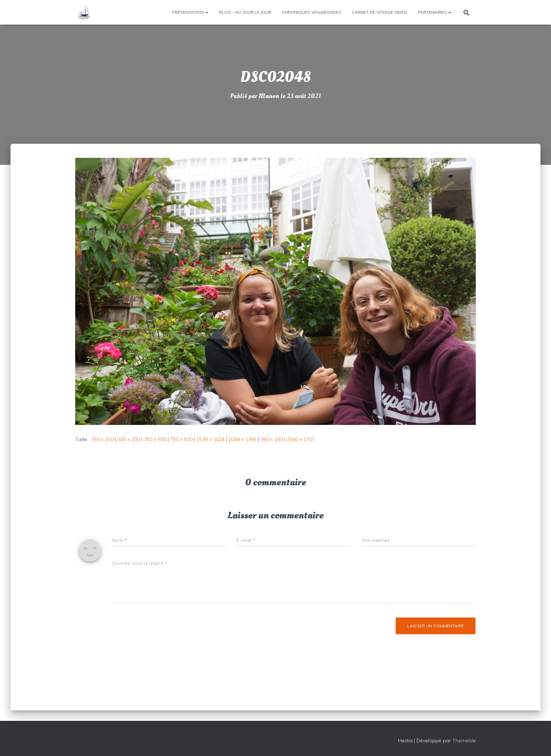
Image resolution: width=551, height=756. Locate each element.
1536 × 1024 (210, 439)
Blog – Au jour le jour (245, 12)
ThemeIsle (464, 740)
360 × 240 (272, 439)
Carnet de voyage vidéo (380, 12)
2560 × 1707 (301, 439)
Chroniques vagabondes (312, 12)
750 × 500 (155, 439)
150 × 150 (102, 439)
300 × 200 (129, 439)
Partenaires (435, 12)
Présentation (190, 12)
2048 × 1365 (242, 439)
